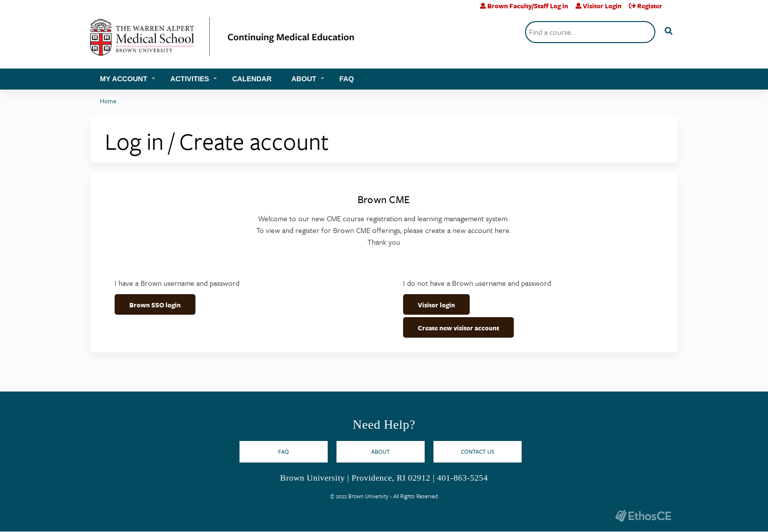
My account (124, 79)
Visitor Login (602, 6)
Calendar (252, 79)
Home (108, 101)
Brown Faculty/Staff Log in (528, 6)
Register (650, 6)
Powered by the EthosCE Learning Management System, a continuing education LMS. (643, 516)
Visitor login (436, 305)
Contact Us (478, 451)
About (304, 79)
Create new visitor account (458, 328)
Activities (190, 79)
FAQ (347, 79)
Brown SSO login (155, 305)
